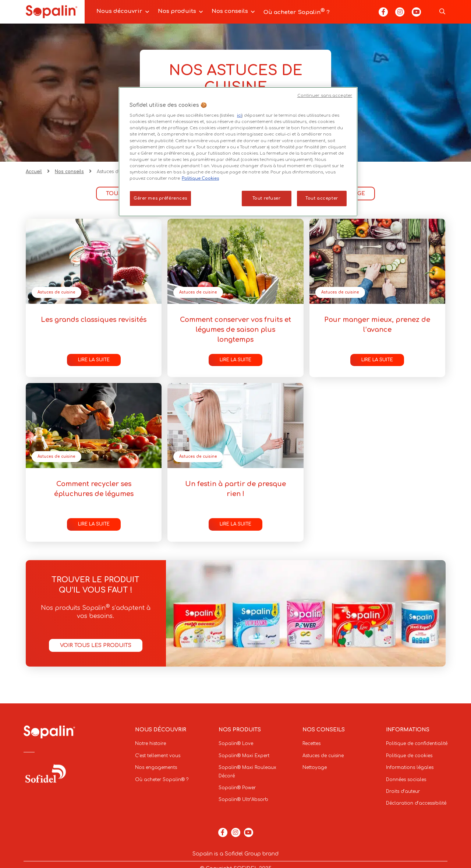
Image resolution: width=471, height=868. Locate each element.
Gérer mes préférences (160, 198)
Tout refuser (267, 198)
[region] (238, 152)
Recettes (311, 744)
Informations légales (410, 767)
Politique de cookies (409, 756)
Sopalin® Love (236, 744)
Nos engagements (156, 767)
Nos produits (177, 11)
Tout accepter (322, 198)
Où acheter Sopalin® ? (162, 780)
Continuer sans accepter (325, 96)
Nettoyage (315, 767)
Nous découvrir (119, 11)
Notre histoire (150, 744)
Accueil (34, 172)
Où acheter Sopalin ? (297, 12)
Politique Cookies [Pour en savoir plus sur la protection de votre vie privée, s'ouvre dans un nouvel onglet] (200, 178)
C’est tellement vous (158, 756)
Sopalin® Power (237, 788)
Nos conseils (230, 11)
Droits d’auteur (403, 791)
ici (239, 115)
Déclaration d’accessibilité (416, 803)
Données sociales (406, 780)
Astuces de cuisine (56, 292)
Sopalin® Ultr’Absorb (243, 800)
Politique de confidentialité (417, 744)
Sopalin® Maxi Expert (244, 756)
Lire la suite (94, 360)
